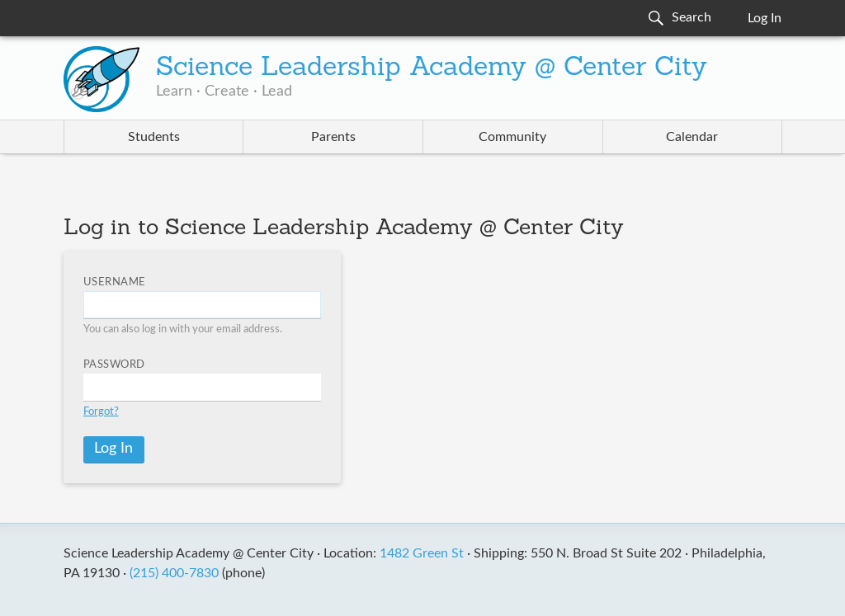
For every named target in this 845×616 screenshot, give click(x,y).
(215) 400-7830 (174, 573)
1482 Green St (422, 553)
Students (154, 137)
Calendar (692, 137)
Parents (333, 137)
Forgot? (101, 412)
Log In (765, 18)
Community (512, 137)
